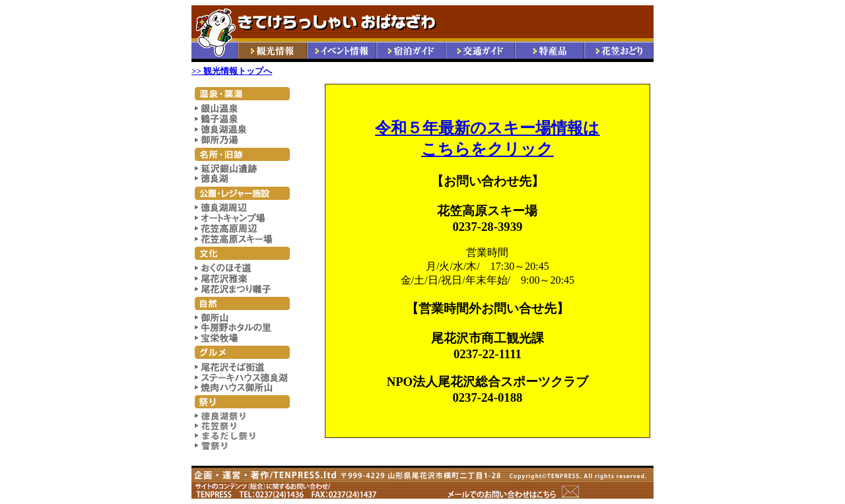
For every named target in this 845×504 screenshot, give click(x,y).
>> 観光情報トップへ (232, 71)
